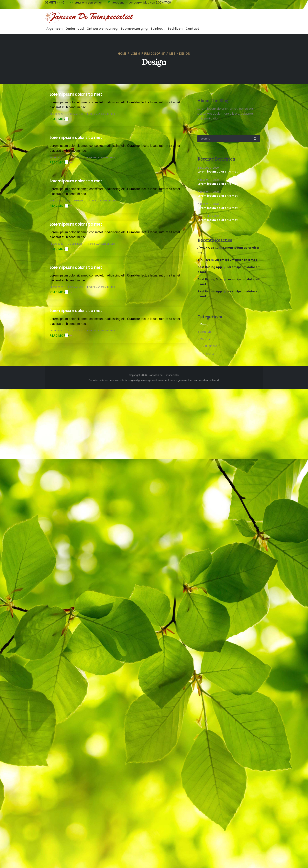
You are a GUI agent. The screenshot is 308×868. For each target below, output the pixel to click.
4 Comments (75, 331)
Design (205, 324)
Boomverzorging (134, 29)
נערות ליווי (204, 260)
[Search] (255, 139)
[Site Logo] (89, 18)
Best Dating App (210, 267)
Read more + (60, 119)
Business (211, 346)
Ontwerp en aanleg (102, 29)
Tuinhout (158, 29)
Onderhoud (75, 29)
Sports (210, 354)
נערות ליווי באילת (208, 248)
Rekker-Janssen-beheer (101, 114)
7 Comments (75, 244)
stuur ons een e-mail (88, 3)
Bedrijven (175, 29)
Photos (205, 339)
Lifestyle (206, 332)
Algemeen (54, 29)
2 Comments (75, 287)
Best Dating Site (210, 279)
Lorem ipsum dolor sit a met (76, 94)
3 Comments (75, 114)
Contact (192, 29)
